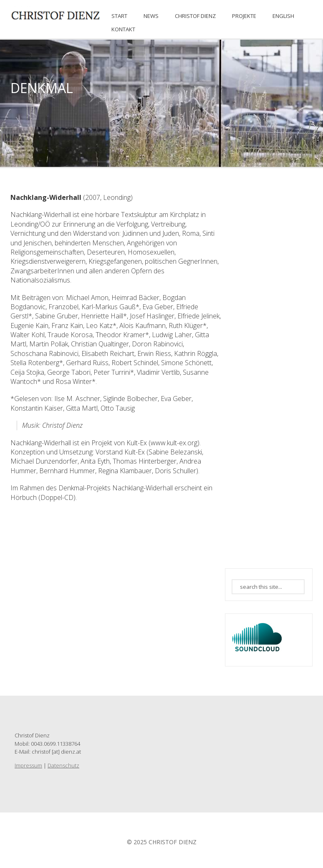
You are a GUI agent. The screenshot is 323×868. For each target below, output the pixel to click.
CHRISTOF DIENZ (195, 16)
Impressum (28, 765)
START (119, 16)
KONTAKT (123, 29)
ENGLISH (283, 16)
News (151, 16)
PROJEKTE (244, 16)
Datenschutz (63, 765)
